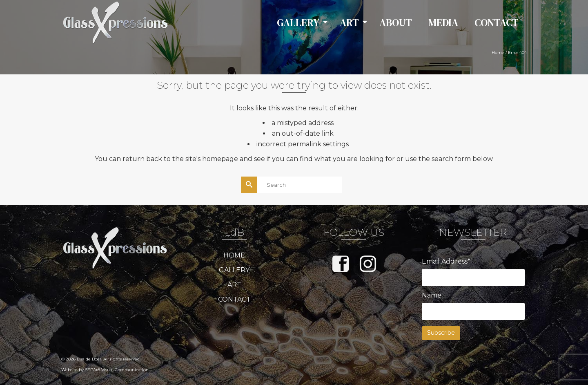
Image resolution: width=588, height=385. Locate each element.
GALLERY (234, 270)
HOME (234, 255)
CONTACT (234, 299)
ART (234, 285)
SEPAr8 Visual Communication (117, 370)
